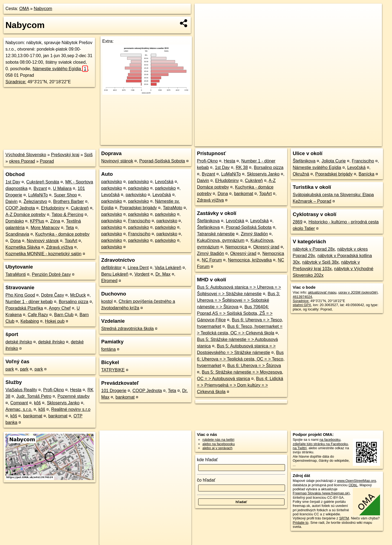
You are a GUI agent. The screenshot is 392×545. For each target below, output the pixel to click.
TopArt (71, 241)
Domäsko (15, 221)
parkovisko (112, 182)
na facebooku (330, 440)
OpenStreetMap (288, 142)
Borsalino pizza (74, 302)
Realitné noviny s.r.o (71, 409)
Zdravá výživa (59, 247)
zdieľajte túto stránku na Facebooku (320, 444)
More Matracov (45, 228)
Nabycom (43, 9)
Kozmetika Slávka (23, 247)
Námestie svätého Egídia (60, 69)
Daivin (11, 201)
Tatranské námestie (216, 234)
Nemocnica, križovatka (250, 260)
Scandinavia (17, 234)
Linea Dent (138, 268)
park (10, 369)
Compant (19, 403)
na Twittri (300, 448)
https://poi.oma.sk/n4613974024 (358, 142)
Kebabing (30, 321)
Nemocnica (236, 247)
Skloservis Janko (63, 403)
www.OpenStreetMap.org (356, 481)
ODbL (353, 485)
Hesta (76, 390)
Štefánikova (209, 221)
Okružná (301, 174)
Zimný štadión (255, 234)
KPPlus (37, 221)
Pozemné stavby (73, 396)
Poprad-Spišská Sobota (162, 161)
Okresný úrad (266, 247)
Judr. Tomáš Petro (34, 396)
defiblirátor (111, 268)
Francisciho (139, 221)
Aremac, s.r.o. (19, 409)
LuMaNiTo (38, 195)
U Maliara (62, 188)
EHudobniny (53, 208)
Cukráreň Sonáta (43, 182)
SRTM (344, 518)
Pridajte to (301, 523)
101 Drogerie (114, 391)
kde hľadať (208, 460)
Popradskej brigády (138, 208)
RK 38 (242, 167)
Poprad (47, 161)
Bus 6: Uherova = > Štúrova (254, 366)
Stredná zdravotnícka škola (128, 329)
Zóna (55, 221)
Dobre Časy (53, 295)
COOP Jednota (20, 208)
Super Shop (65, 195)
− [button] (204, 21)
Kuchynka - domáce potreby (62, 234)
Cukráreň (80, 208)
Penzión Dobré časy (51, 274)
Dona (16, 241)
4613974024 (302, 297)
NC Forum (212, 260)
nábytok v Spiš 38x (320, 262)
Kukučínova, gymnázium (221, 240)
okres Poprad (22, 161)
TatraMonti (16, 274)
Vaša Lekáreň (168, 268)
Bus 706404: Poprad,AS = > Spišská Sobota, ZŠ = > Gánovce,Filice (235, 313)
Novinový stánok (43, 241)
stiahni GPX (302, 305)
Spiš (88, 155)
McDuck (78, 295)
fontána (108, 349)
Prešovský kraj (65, 155)
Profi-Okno (53, 390)
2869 (298, 222)
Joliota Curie (334, 161)
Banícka (366, 174)
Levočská (164, 182)
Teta (70, 228)
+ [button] (204, 13)
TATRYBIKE (113, 370)
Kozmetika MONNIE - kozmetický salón (43, 254)
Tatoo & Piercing (68, 215)
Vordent (142, 274)
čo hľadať (206, 480)
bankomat (33, 416)
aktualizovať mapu (322, 292)
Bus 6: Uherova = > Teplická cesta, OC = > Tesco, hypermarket (241, 359)
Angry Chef (60, 308)
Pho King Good (20, 295)
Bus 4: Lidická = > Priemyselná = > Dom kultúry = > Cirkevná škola (240, 385)
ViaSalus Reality (21, 390)
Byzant (40, 188)
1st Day (13, 182)
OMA (24, 9)
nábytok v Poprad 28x (314, 249)
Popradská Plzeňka (24, 308)
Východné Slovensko (26, 155)
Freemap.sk (316, 142)
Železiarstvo (35, 201)
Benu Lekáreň (115, 274)
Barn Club (64, 315)
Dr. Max (163, 274)
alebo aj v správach (218, 448)
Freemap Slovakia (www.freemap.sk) (321, 493)
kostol (107, 301)
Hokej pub (55, 321)
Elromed (109, 281)
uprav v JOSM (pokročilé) (358, 292)
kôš (37, 403)
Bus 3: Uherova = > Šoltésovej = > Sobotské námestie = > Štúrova (239, 300)
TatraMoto (172, 208)
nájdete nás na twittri (218, 440)
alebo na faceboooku (219, 444)
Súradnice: (16, 82)
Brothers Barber (68, 201)
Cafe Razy (38, 315)
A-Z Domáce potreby (26, 215)
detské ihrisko (19, 342)
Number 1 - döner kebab (29, 302)
